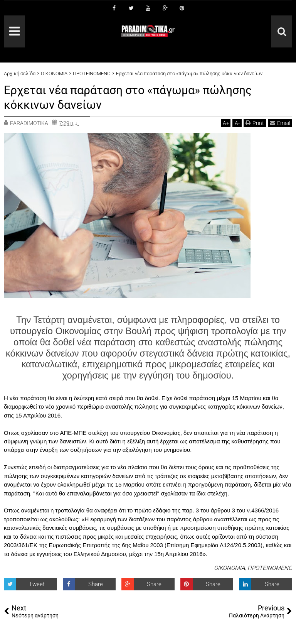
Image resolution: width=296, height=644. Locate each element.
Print (255, 123)
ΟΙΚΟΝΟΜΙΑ (229, 568)
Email (280, 123)
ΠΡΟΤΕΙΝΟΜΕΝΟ (270, 568)
